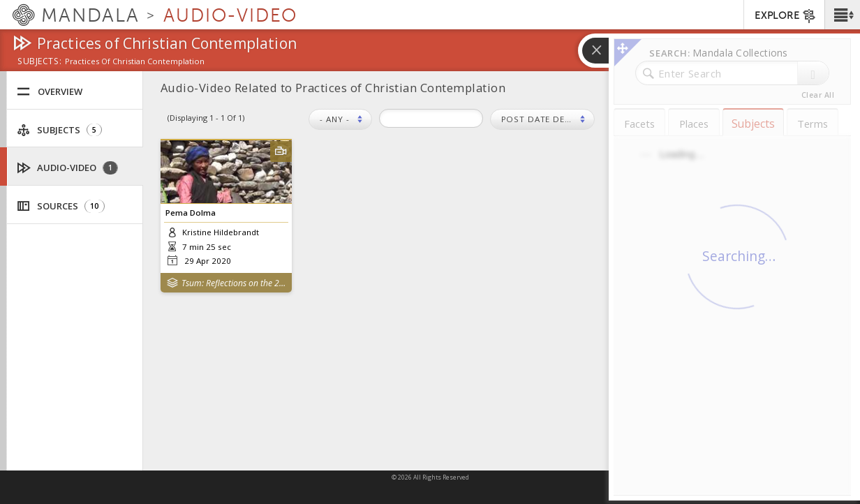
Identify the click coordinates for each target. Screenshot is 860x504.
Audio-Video (68, 168)
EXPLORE (786, 16)
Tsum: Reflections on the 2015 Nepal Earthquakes (233, 283)
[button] (842, 15)
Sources (61, 206)
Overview (50, 92)
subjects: (39, 62)
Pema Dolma (191, 213)
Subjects (59, 130)
